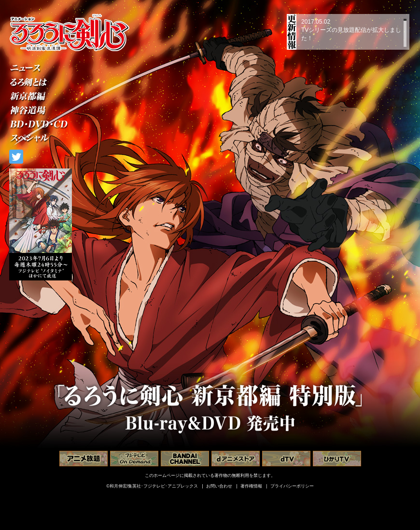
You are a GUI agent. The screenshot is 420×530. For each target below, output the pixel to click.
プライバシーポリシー (292, 486)
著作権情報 (251, 486)
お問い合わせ (219, 486)
